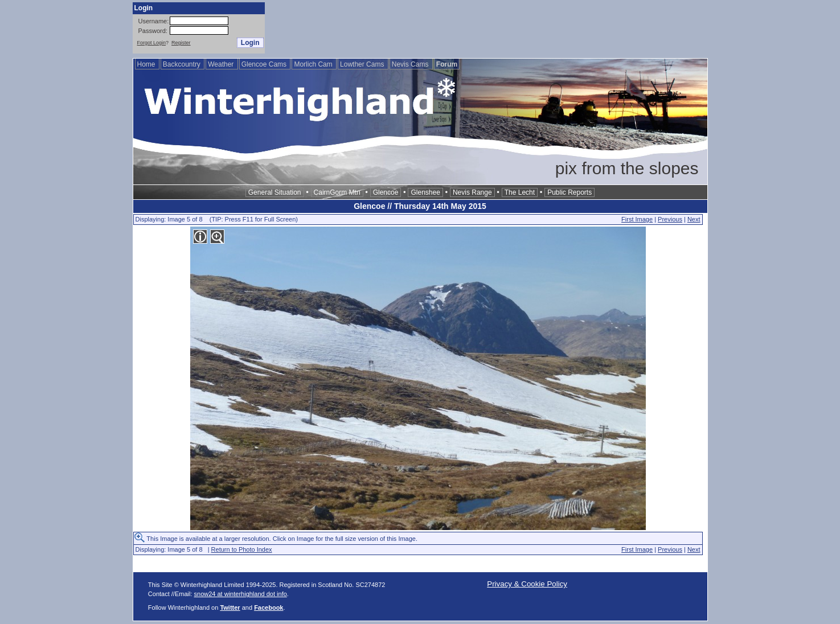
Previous (670, 219)
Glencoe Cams (265, 64)
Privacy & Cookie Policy (527, 584)
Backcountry (183, 64)
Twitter (230, 607)
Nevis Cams (411, 64)
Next (694, 219)
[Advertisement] (501, 28)
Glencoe (386, 192)
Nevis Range (472, 192)
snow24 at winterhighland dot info (241, 594)
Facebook (269, 607)
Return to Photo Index (242, 549)
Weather (222, 64)
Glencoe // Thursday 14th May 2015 (420, 206)
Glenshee (425, 192)
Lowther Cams (363, 64)
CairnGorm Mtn (337, 192)
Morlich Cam (314, 64)
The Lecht (520, 192)
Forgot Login (152, 43)
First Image (637, 219)
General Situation (275, 192)
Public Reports (569, 192)
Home (147, 64)
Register (181, 43)
